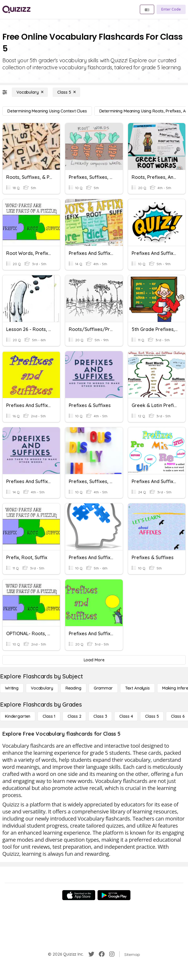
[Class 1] (49, 716)
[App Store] (79, 895)
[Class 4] (126, 716)
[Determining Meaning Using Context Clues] (47, 111)
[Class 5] (66, 92)
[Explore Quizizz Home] (16, 9)
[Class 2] (74, 716)
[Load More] (94, 660)
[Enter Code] (171, 9)
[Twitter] (91, 954)
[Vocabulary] (30, 92)
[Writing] (12, 688)
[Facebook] (102, 954)
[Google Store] (114, 895)
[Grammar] (103, 688)
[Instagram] (112, 954)
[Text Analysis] (137, 688)
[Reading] (73, 688)
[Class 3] (100, 716)
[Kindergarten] (18, 716)
